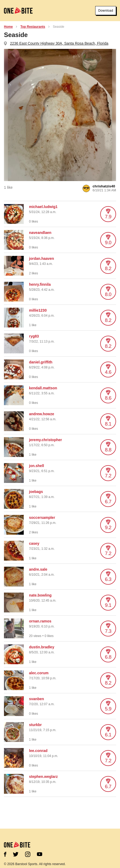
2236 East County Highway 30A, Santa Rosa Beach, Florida (59, 43)
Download (106, 11)
